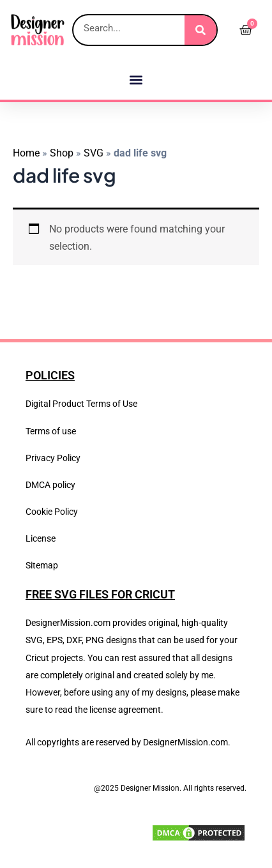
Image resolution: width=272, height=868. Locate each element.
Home (26, 153)
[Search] (200, 30)
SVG (94, 153)
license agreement (125, 710)
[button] (136, 80)
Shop (62, 153)
